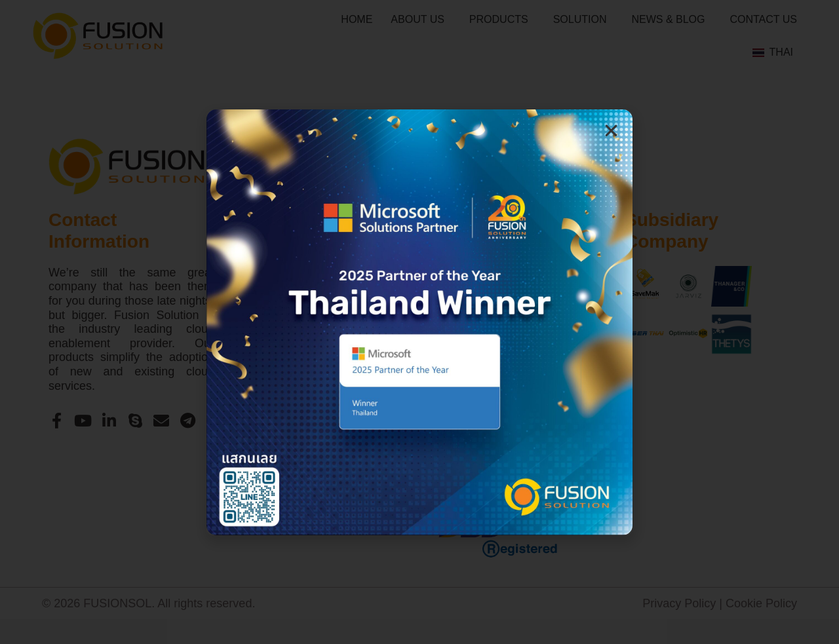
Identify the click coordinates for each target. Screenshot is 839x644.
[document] (419, 322)
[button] (611, 131)
